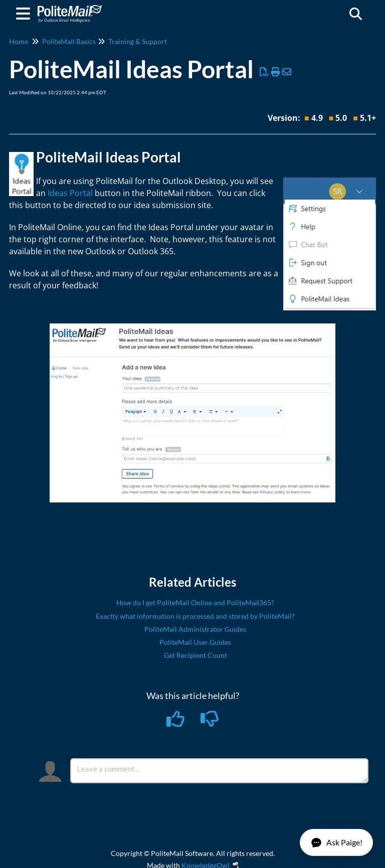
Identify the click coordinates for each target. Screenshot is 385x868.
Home (19, 41)
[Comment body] (219, 771)
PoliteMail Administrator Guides (195, 629)
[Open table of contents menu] (25, 12)
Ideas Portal (70, 193)
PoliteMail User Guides (195, 642)
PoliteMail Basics (69, 41)
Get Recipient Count (196, 655)
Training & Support (138, 41)
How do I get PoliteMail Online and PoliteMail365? (195, 602)
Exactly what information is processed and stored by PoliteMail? (195, 616)
